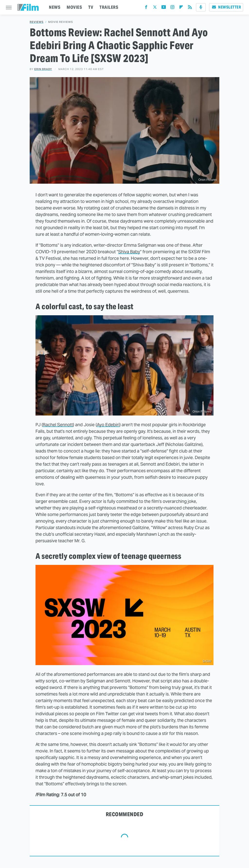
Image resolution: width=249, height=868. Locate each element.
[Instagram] (172, 8)
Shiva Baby (129, 252)
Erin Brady (43, 69)
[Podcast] (201, 7)
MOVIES (74, 7)
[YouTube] (164, 8)
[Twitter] (155, 8)
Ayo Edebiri (108, 425)
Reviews (37, 22)
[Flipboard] (181, 8)
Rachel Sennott (58, 425)
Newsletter (226, 7)
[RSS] (190, 8)
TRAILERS (109, 7)
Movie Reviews (61, 22)
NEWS (55, 7)
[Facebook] (146, 8)
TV (91, 7)
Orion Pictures (202, 412)
